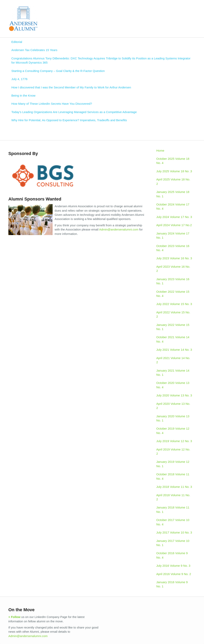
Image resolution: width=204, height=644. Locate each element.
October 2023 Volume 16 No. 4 (173, 248)
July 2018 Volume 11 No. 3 (174, 487)
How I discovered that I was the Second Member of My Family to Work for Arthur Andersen (71, 87)
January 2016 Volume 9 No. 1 (172, 584)
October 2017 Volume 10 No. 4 (173, 522)
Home (160, 151)
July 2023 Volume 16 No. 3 (174, 258)
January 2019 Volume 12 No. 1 (173, 464)
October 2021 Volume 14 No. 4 (173, 339)
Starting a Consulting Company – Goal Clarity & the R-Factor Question (58, 71)
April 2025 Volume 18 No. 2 (173, 181)
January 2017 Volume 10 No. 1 (173, 543)
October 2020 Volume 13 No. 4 (173, 385)
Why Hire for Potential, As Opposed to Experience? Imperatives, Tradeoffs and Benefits (69, 120)
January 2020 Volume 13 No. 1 (173, 418)
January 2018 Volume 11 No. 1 (173, 509)
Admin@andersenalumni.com (119, 229)
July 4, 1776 (19, 79)
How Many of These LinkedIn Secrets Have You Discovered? (52, 104)
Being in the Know (23, 95)
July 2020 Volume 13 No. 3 (174, 395)
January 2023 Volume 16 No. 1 (173, 281)
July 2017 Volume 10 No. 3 (174, 532)
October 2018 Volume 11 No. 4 (173, 476)
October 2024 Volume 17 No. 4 (173, 206)
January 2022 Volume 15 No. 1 (173, 327)
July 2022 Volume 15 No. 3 (174, 304)
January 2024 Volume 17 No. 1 (173, 235)
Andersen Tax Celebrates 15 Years (34, 50)
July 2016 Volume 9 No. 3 (173, 566)
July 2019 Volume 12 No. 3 (174, 441)
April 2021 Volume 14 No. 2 (173, 360)
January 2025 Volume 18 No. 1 (173, 194)
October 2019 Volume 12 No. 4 (173, 431)
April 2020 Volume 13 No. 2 (173, 406)
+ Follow (14, 617)
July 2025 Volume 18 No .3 (174, 171)
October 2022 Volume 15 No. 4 (173, 294)
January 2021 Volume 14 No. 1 (173, 373)
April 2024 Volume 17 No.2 (174, 225)
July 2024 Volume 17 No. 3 (174, 217)
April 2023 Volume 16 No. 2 (173, 269)
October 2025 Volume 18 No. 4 (173, 161)
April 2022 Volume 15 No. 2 (173, 314)
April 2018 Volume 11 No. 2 (173, 497)
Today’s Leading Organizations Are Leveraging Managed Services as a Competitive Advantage (74, 112)
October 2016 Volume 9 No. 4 (172, 555)
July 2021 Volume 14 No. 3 (174, 350)
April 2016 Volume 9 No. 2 (174, 574)
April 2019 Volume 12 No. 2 (173, 451)
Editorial (17, 42)
